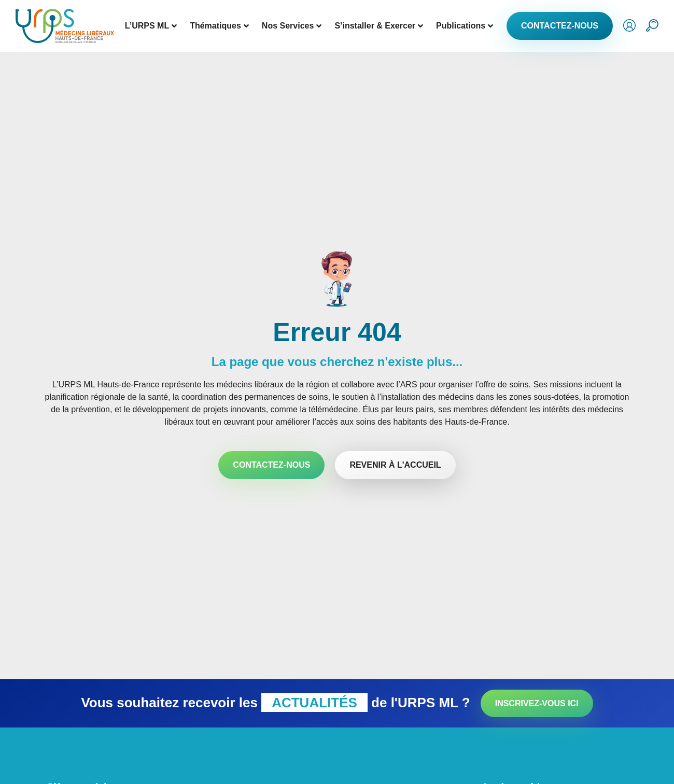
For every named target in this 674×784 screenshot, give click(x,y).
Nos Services (292, 26)
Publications (465, 26)
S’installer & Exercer (379, 26)
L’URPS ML (151, 26)
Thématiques (219, 26)
